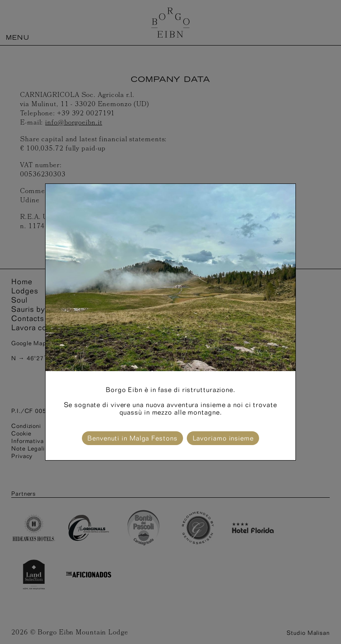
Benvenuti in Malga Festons (132, 438)
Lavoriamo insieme (223, 438)
